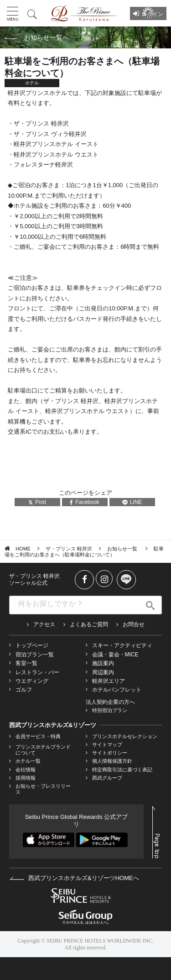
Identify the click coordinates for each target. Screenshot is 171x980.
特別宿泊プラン (110, 710)
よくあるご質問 (89, 624)
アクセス (44, 624)
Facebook (85, 502)
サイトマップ (107, 744)
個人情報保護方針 (112, 761)
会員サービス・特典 (38, 736)
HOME (23, 549)
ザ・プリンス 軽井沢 (69, 549)
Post (37, 502)
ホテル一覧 (28, 761)
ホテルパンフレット (117, 690)
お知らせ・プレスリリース (43, 789)
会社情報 (26, 770)
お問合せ (134, 624)
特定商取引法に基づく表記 (122, 770)
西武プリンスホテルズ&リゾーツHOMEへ (74, 878)
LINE (132, 502)
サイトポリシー (110, 753)
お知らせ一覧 (123, 549)
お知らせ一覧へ (47, 37)
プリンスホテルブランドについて (43, 750)
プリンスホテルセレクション (125, 736)
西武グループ (107, 778)
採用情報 (26, 778)
